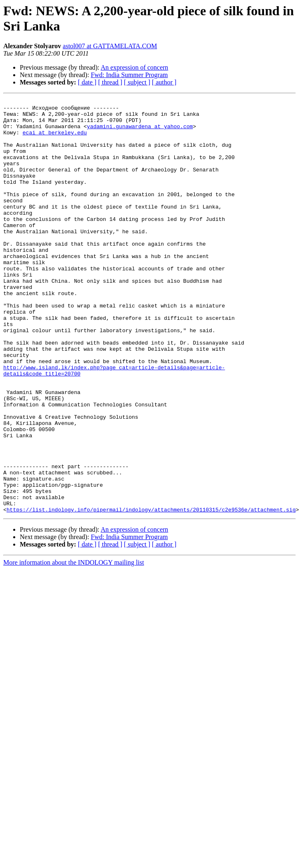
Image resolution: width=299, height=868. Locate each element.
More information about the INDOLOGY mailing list (74, 645)
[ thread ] (110, 82)
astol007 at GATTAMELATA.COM (110, 46)
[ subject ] (137, 82)
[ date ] (87, 82)
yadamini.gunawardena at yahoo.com (140, 132)
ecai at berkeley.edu (55, 140)
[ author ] (164, 82)
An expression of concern (134, 67)
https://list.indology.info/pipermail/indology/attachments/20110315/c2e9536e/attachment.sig (151, 592)
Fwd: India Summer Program (129, 75)
